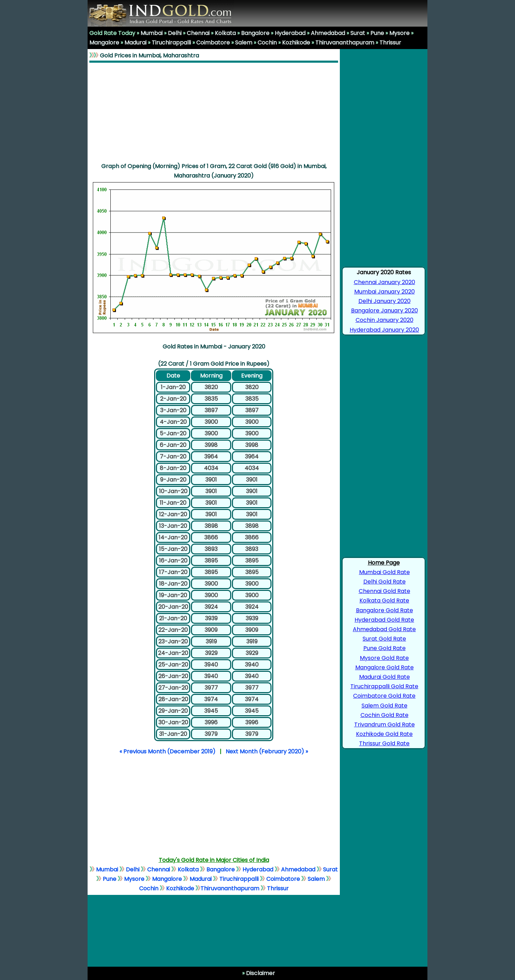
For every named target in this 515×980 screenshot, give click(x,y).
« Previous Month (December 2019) (167, 751)
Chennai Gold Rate (384, 591)
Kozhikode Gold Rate (384, 734)
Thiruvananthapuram (345, 43)
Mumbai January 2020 (384, 292)
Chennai (198, 33)
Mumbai (152, 33)
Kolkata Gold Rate (384, 601)
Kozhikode (296, 43)
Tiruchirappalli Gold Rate (384, 686)
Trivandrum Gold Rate (384, 724)
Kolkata (225, 33)
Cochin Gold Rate (384, 715)
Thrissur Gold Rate (384, 743)
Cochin (267, 43)
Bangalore (255, 33)
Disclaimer (260, 973)
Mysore (399, 33)
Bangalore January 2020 (384, 310)
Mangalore (104, 43)
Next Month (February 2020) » (267, 751)
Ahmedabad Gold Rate (384, 629)
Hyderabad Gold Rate (384, 620)
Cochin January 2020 (384, 320)
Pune (377, 33)
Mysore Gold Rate (384, 658)
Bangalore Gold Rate (384, 610)
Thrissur (390, 43)
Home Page (384, 563)
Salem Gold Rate (384, 706)
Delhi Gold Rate (384, 582)
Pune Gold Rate (384, 648)
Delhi (175, 33)
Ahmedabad (328, 33)
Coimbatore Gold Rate (384, 696)
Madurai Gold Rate (384, 677)
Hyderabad (290, 33)
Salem (244, 43)
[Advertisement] (214, 112)
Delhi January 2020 (384, 301)
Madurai (135, 43)
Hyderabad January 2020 (384, 330)
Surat (358, 33)
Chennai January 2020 (384, 282)
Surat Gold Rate (384, 639)
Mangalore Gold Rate (384, 667)
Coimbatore (213, 43)
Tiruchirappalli (171, 43)
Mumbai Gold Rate (384, 572)
